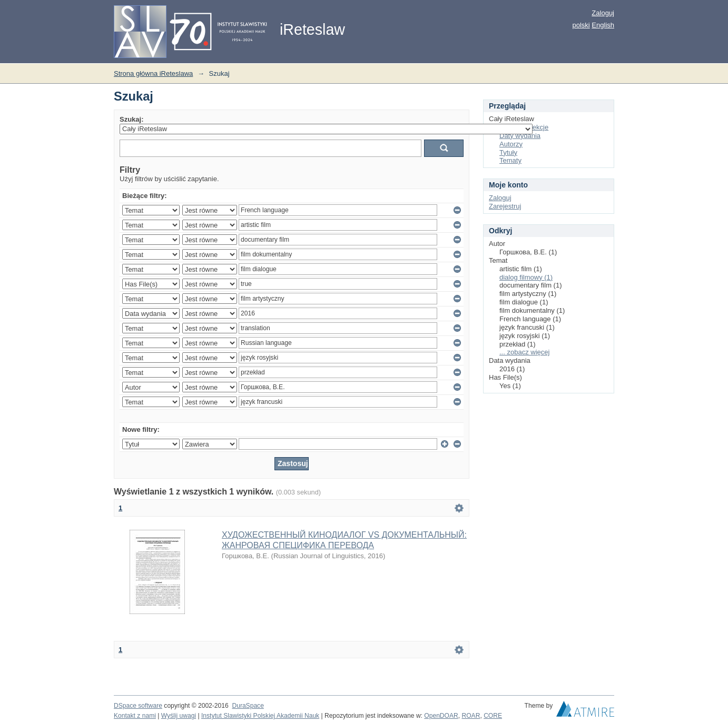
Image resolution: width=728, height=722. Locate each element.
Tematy (510, 160)
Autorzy (511, 144)
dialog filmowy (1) (526, 277)
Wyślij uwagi (179, 716)
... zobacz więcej (524, 352)
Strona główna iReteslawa (153, 73)
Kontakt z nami (135, 716)
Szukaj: (132, 119)
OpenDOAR (441, 716)
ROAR (471, 716)
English (603, 25)
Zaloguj (603, 13)
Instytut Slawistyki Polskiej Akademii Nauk (260, 716)
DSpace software (138, 706)
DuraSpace (248, 706)
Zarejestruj (505, 206)
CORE (493, 716)
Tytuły (508, 152)
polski (581, 25)
